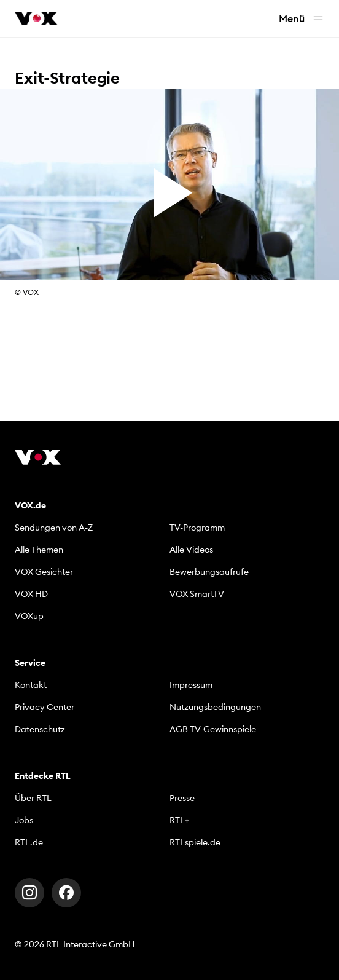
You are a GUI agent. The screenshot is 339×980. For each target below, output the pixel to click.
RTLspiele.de (195, 842)
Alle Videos (191, 550)
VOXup (29, 616)
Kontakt (31, 685)
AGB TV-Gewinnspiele (213, 729)
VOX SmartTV (197, 594)
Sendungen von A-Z (54, 528)
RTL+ (179, 820)
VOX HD (31, 594)
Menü (302, 19)
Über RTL (33, 798)
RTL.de (29, 842)
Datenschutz (40, 729)
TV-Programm (197, 528)
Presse (182, 798)
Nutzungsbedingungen (215, 707)
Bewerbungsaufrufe (209, 572)
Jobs (24, 820)
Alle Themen (39, 550)
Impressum (191, 685)
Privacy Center (45, 707)
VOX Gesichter (44, 572)
